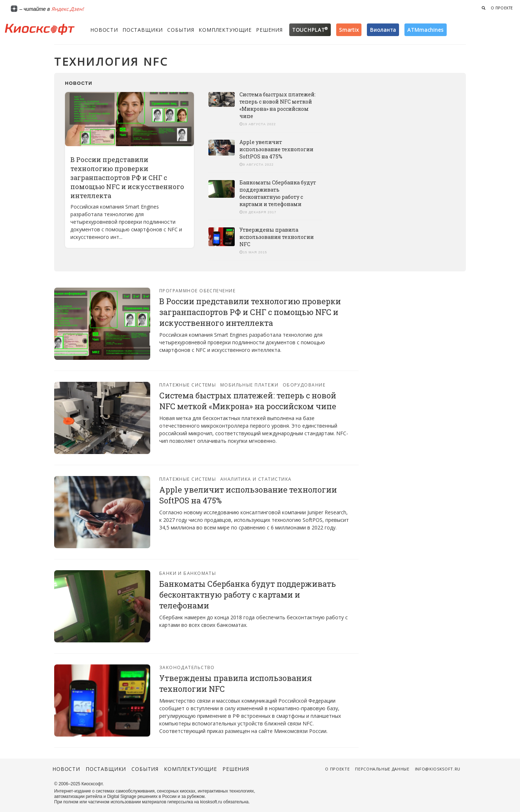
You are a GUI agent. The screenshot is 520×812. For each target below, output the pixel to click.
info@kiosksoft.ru (438, 769)
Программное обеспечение (197, 291)
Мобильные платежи (249, 385)
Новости (104, 30)
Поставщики (143, 30)
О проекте (502, 8)
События (181, 30)
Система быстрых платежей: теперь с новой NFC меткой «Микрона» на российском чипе (278, 105)
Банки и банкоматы (188, 573)
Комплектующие (225, 30)
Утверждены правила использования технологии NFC (277, 237)
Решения (269, 30)
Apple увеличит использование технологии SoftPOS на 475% (276, 149)
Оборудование (304, 385)
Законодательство (187, 667)
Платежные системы (188, 385)
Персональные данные (382, 769)
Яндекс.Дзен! (68, 9)
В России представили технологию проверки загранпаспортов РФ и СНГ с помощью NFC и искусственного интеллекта (127, 178)
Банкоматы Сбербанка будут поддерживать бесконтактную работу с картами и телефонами (278, 193)
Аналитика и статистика (256, 479)
